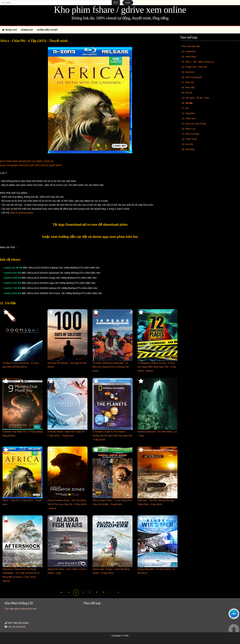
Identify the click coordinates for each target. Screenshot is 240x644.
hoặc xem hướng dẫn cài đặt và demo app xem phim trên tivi (90, 237)
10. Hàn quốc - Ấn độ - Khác (195, 98)
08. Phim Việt (188, 88)
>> (118, 592)
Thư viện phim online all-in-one (21, 609)
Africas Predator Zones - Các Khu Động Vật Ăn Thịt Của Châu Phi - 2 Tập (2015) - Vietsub (67, 504)
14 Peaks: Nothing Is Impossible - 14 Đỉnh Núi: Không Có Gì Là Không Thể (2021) (111, 367)
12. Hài (185, 108)
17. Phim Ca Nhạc (190, 134)
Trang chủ (9, 30)
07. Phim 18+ (188, 82)
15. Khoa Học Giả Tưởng (194, 124)
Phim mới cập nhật (191, 46)
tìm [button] (116, 2)
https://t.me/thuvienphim (22, 213)
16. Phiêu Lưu (188, 129)
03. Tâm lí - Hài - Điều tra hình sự (198, 62)
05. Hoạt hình (188, 72)
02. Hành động (189, 57)
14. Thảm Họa (189, 118)
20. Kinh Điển (188, 149)
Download (27, 30)
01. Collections (189, 51)
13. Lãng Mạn (188, 113)
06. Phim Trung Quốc (192, 77)
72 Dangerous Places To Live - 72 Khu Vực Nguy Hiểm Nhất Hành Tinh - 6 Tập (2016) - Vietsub (157, 367)
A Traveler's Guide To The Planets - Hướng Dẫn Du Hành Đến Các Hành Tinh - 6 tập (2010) (112, 436)
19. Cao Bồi (187, 144)
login (128, 3)
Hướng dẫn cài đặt (47, 30)
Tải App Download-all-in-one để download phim (90, 225)
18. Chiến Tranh (189, 139)
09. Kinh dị (187, 93)
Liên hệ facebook (17, 627)
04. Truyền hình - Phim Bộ (194, 67)
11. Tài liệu (187, 103)
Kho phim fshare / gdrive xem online (120, 10)
